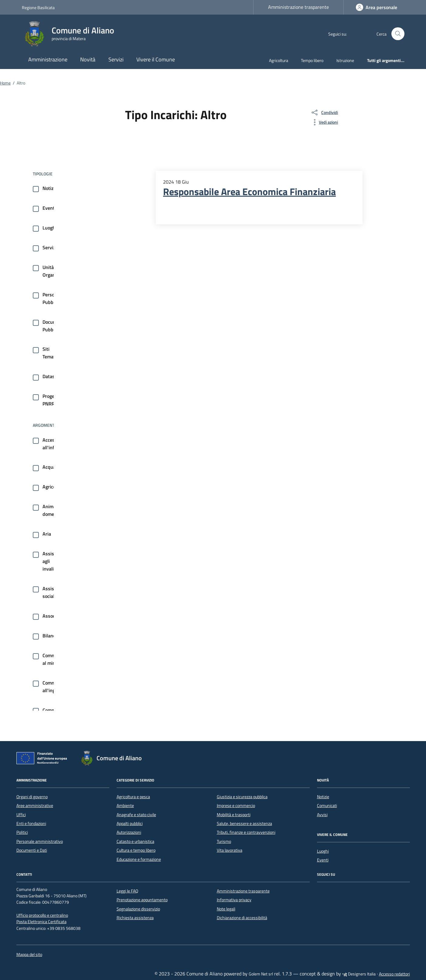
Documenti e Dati (32, 850)
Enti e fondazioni (31, 823)
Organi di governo (32, 797)
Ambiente (125, 806)
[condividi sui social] (324, 112)
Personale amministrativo (40, 841)
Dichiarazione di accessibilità (242, 918)
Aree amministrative (35, 806)
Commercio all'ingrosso (55, 687)
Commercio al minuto (54, 659)
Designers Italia (359, 974)
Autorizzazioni (129, 832)
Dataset (51, 376)
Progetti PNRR (51, 400)
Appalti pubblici (130, 823)
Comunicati (327, 806)
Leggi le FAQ (127, 891)
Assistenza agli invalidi (54, 561)
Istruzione (345, 60)
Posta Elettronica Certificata (41, 922)
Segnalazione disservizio (138, 909)
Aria (47, 534)
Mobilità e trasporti (234, 815)
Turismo (224, 841)
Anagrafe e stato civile (136, 815)
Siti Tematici (51, 353)
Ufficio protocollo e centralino (42, 915)
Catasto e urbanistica (135, 841)
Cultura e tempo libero (136, 850)
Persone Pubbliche (53, 298)
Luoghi (49, 228)
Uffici (21, 815)
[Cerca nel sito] (398, 34)
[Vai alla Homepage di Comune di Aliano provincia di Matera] (72, 34)
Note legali (226, 909)
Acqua (49, 467)
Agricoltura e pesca (133, 797)
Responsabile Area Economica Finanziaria (249, 192)
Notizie (50, 188)
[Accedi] (377, 7)
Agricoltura (279, 60)
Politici (22, 832)
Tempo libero (312, 60)
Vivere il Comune (156, 59)
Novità (88, 59)
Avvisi (322, 815)
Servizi (116, 59)
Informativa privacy (234, 900)
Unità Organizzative (57, 271)
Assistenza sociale (54, 592)
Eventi (49, 208)
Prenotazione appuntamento (142, 900)
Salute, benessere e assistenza (244, 823)
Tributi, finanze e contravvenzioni (246, 832)
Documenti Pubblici (54, 326)
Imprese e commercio (236, 806)
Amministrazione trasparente (298, 7)
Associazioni (55, 616)
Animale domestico (53, 510)
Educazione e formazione (139, 859)
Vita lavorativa (230, 850)
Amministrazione (48, 59)
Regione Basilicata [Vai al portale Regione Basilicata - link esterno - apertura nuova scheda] (38, 7)
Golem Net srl (261, 974)
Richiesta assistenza (135, 918)
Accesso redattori (394, 974)
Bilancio (51, 636)
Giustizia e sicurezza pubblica (242, 797)
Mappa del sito (29, 954)
